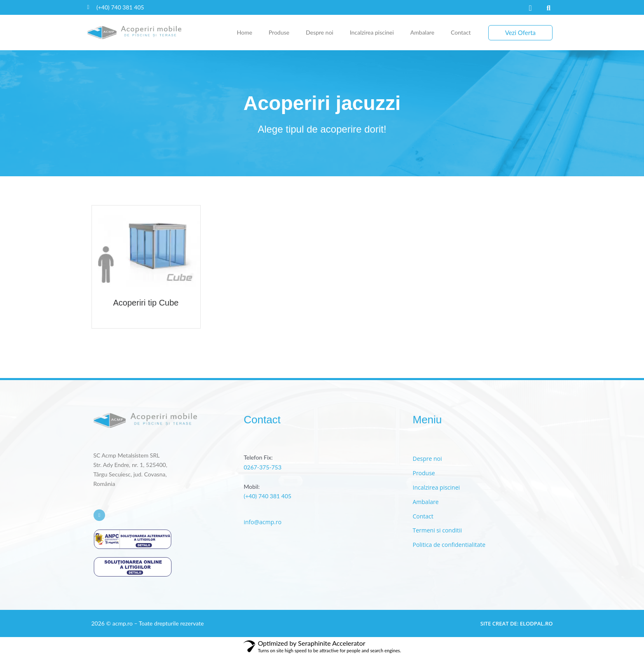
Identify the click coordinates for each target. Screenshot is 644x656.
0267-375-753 (262, 467)
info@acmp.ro (262, 522)
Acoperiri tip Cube (146, 303)
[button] (548, 8)
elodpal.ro (536, 623)
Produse (279, 32)
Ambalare (422, 32)
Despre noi (320, 32)
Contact (461, 32)
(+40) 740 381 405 (267, 496)
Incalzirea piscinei (372, 32)
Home (245, 32)
